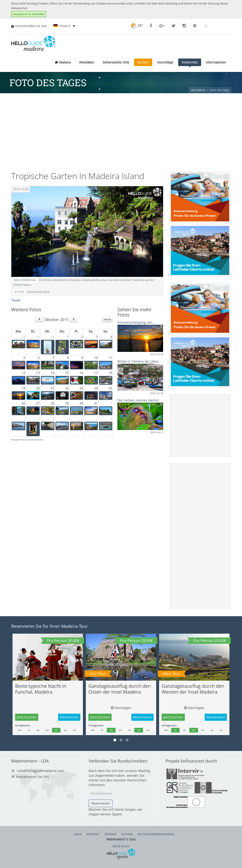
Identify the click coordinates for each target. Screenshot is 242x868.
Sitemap (110, 834)
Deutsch (64, 26)
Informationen (216, 62)
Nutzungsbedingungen (156, 834)
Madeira (63, 62)
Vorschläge (165, 62)
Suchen (127, 834)
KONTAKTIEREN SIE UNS (31, 26)
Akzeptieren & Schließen (29, 14)
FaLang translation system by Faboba (27, 440)
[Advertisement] (121, 129)
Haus (78, 834)
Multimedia (190, 62)
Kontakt (93, 834)
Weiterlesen (69, 717)
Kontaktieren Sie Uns (33, 777)
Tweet (16, 300)
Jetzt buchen (27, 717)
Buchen (143, 62)
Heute (107, 319)
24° (136, 25)
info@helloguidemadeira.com (40, 771)
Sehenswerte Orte (116, 62)
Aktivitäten (87, 62)
